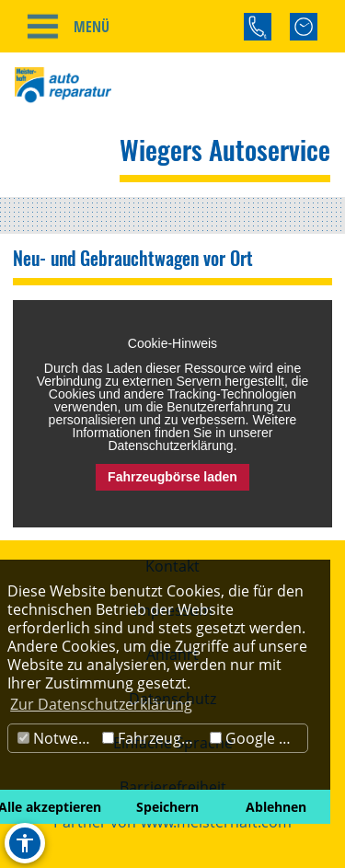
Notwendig (57, 738)
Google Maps (259, 738)
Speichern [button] (167, 807)
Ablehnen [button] (276, 807)
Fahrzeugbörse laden (172, 477)
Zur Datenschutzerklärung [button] (101, 704)
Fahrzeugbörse (154, 738)
